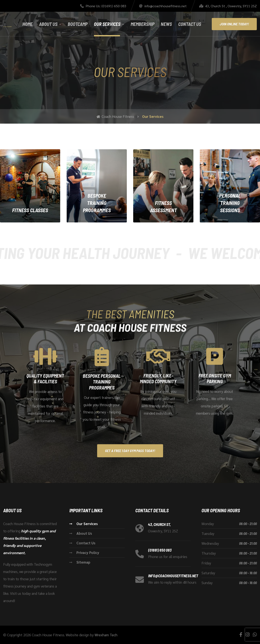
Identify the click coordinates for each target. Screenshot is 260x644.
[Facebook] (241, 634)
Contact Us (190, 24)
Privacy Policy (88, 552)
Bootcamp (78, 24)
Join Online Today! (234, 24)
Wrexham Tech (106, 635)
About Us (48, 24)
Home (28, 24)
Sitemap (83, 562)
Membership (142, 24)
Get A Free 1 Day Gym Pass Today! (130, 451)
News (166, 24)
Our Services (107, 24)
